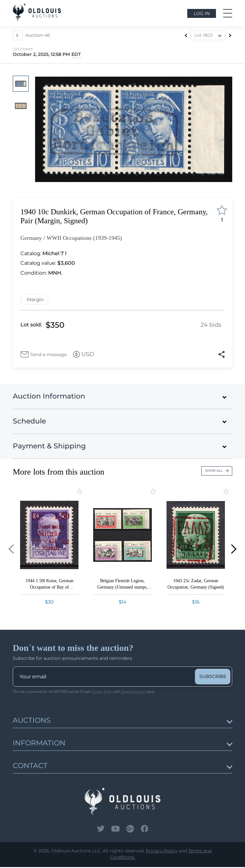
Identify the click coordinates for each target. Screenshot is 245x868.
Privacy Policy (103, 692)
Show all (217, 472)
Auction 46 (38, 35)
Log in (202, 13)
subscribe (213, 677)
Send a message (49, 355)
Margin (35, 299)
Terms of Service (133, 692)
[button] (8, 550)
